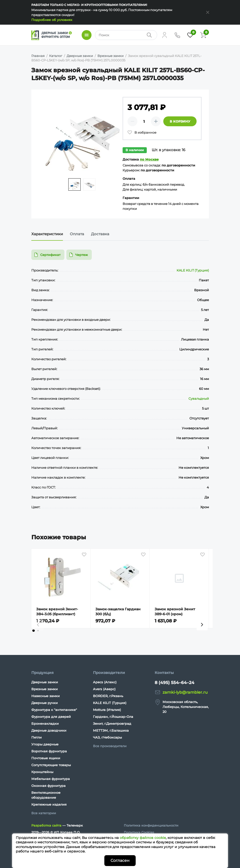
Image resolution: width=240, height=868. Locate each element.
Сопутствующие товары (51, 765)
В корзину (180, 121)
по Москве (149, 159)
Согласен (120, 860)
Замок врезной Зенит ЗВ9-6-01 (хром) (175, 612)
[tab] (34, 631)
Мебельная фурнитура (51, 779)
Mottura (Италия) (107, 710)
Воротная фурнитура (49, 751)
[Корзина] (203, 35)
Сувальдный (199, 398)
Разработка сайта (46, 825)
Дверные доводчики (49, 730)
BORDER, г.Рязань (108, 696)
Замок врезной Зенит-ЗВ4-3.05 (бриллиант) (57, 612)
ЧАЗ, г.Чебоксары (107, 737)
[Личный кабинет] (165, 35)
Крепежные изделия (49, 804)
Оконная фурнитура (48, 786)
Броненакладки (45, 723)
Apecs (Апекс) (105, 682)
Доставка (100, 234)
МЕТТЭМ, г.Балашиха (111, 730)
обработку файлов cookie (143, 838)
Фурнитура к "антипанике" (54, 710)
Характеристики (47, 234)
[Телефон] (177, 35)
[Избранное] (190, 35)
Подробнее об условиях (52, 20)
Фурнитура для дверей (51, 717)
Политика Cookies (139, 832)
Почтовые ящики (46, 758)
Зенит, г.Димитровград (112, 723)
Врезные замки (45, 689)
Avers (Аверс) (104, 689)
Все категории (44, 813)
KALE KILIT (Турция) (193, 270)
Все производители (110, 746)
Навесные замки (46, 696)
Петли (37, 737)
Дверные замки (45, 682)
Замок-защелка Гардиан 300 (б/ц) (118, 612)
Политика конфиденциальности (151, 825)
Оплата (77, 234)
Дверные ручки (45, 703)
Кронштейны (42, 772)
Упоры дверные (45, 744)
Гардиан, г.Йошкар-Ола (113, 717)
